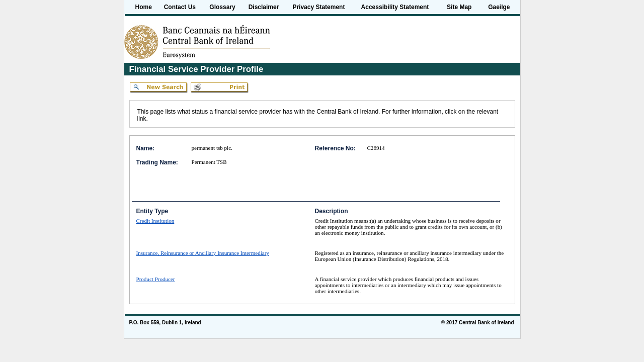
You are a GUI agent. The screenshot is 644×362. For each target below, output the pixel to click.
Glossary (222, 7)
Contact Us (180, 7)
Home (144, 7)
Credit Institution (155, 221)
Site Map (459, 7)
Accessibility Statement (395, 7)
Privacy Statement (318, 7)
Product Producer (156, 279)
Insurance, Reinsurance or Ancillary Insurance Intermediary (203, 253)
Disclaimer (264, 7)
